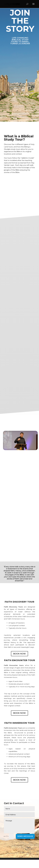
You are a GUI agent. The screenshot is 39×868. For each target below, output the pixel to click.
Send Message (25, 836)
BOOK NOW (19, 654)
